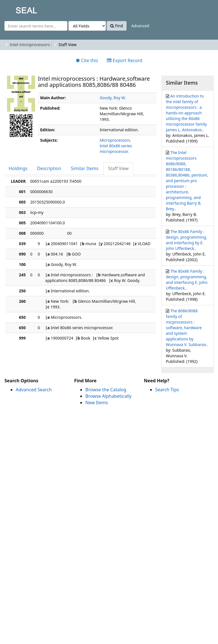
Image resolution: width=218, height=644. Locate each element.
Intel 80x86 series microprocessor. (116, 149)
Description (49, 168)
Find (117, 26)
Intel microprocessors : (31, 45)
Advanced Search (34, 390)
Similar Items (85, 168)
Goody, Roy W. (113, 98)
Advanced (140, 26)
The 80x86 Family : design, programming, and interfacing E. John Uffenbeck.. (187, 280)
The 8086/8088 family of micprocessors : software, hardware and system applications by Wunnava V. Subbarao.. (187, 328)
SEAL (15, 9)
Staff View (118, 168)
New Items (97, 403)
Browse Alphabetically (108, 396)
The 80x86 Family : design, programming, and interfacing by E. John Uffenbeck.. (186, 240)
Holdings (18, 168)
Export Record (125, 60)
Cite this (87, 60)
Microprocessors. (115, 140)
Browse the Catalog (106, 390)
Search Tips (167, 390)
